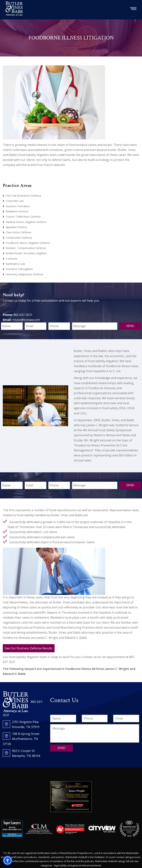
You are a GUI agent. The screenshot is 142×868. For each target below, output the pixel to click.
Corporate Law (15, 201)
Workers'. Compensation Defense (26, 248)
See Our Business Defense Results (29, 648)
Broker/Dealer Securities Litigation (26, 253)
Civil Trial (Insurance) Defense (23, 196)
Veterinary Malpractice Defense (24, 274)
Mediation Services (17, 211)
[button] (8, 860)
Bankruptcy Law (15, 264)
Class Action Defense (18, 232)
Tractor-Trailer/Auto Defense (23, 217)
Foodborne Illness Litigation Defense (28, 243)
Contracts (12, 259)
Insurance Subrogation (19, 269)
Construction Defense (19, 238)
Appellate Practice (16, 227)
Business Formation (18, 206)
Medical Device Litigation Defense (26, 222)
